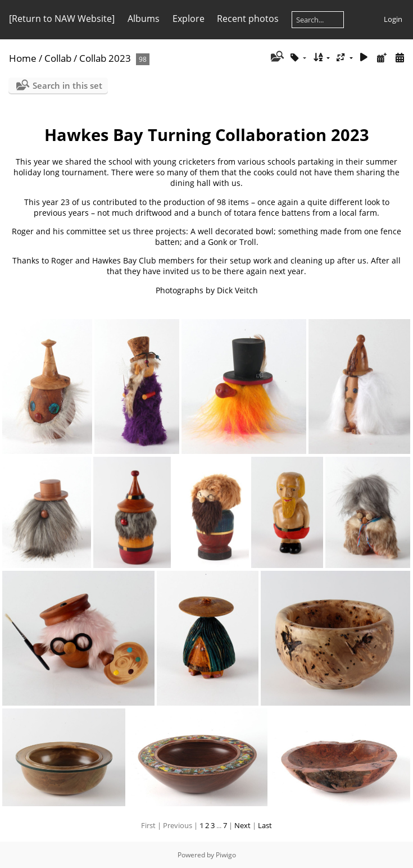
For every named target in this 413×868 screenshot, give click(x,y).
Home (23, 58)
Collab (58, 58)
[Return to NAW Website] (62, 19)
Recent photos (248, 19)
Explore (189, 19)
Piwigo (226, 855)
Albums (144, 19)
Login (393, 19)
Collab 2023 (105, 58)
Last (265, 825)
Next (242, 825)
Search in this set (67, 85)
